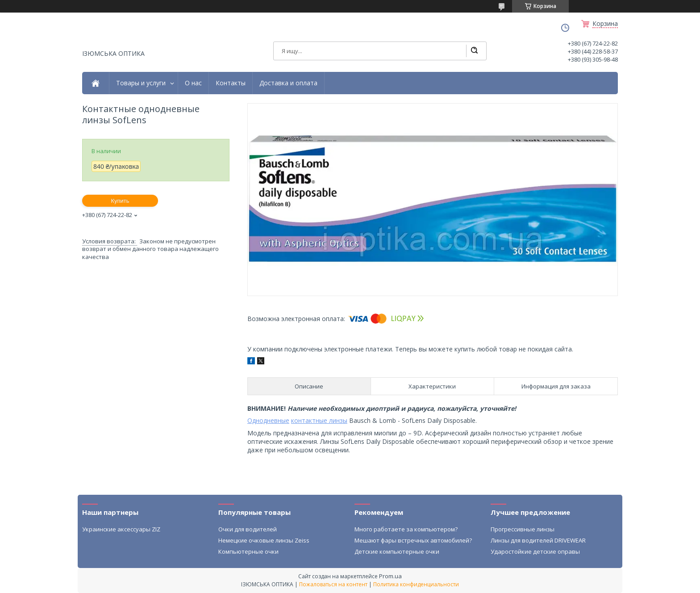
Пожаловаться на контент (333, 584)
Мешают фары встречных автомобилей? (413, 540)
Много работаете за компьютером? (406, 529)
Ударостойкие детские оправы (535, 551)
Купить (120, 201)
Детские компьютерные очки (397, 551)
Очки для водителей (248, 529)
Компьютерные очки (248, 551)
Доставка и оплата (288, 83)
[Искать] (474, 51)
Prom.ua (390, 576)
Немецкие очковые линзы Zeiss (264, 540)
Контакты (231, 83)
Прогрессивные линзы (523, 529)
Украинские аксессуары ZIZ (121, 529)
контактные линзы (319, 420)
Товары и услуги (141, 83)
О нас (193, 83)
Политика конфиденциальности (416, 584)
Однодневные (268, 420)
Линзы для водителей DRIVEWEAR (538, 540)
